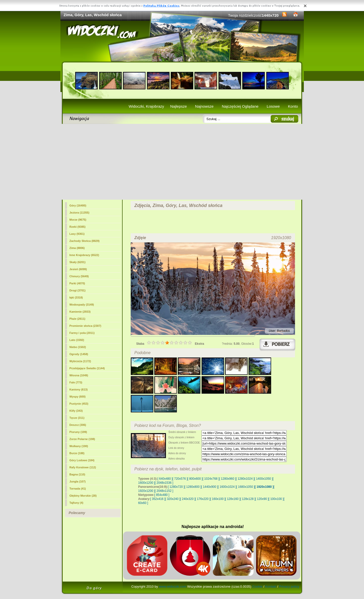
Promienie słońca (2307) (85, 326)
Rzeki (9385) (78, 227)
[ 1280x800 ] (193, 487)
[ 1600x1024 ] (227, 487)
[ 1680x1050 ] (246, 487)
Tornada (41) (78, 489)
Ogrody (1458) (79, 354)
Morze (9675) (78, 220)
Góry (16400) (78, 205)
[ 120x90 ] (262, 499)
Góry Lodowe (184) (82, 460)
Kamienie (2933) (80, 312)
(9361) (77, 234)
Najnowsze (204, 106)
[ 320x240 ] (173, 499)
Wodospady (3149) (82, 305)
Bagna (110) (77, 474)
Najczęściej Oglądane (240, 106)
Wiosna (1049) (79, 375)
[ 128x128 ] (248, 499)
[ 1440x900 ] (210, 487)
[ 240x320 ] (188, 499)
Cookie (257, 586)
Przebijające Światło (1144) (87, 368)
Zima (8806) (77, 248)
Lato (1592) (77, 340)
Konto (293, 106)
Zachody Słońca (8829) (85, 241)
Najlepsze (178, 106)
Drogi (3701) (78, 290)
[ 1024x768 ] (211, 479)
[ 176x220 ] (203, 499)
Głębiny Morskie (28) (83, 496)
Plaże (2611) (77, 319)
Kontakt (271, 586)
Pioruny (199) (78, 432)
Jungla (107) (78, 481)
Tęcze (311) (77, 418)
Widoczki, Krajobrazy (146, 106)
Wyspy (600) (78, 397)
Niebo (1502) (78, 347)
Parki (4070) (77, 283)
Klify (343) (76, 411)
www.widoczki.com (173, 586)
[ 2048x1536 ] (164, 483)
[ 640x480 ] (165, 479)
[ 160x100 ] (218, 499)
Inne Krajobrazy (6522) (84, 255)
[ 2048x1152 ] (164, 491)
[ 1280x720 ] (176, 487)
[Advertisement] (182, 162)
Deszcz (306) (78, 425)
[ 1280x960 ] (227, 479)
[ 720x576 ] (180, 479)
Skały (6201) (78, 262)
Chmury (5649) (79, 276)
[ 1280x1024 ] (245, 479)
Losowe (273, 106)
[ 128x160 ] (233, 499)
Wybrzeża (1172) (80, 361)
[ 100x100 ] (276, 499)
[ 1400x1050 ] (264, 479)
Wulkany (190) (79, 446)
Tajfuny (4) (76, 503)
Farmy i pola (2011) (82, 333)
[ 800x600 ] (195, 479)
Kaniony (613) (79, 389)
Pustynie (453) (79, 404)
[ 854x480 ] (162, 495)
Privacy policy (289, 586)
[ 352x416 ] (158, 499)
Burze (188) (77, 453)
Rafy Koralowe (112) (83, 467)
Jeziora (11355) (79, 213)
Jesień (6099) (78, 269)
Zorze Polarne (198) (82, 439)
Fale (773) (76, 382)
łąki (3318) (76, 297)
